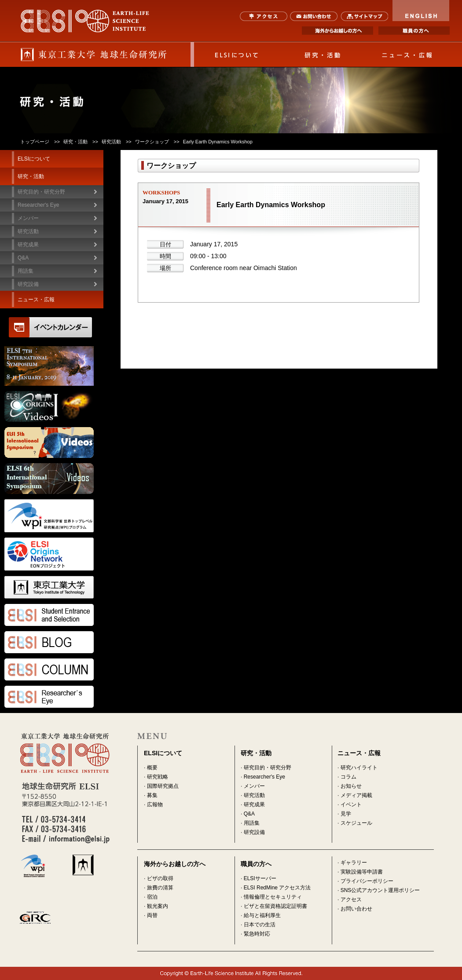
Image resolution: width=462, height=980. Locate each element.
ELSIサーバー (260, 878)
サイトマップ (364, 16)
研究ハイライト (359, 768)
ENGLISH (421, 11)
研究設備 (28, 284)
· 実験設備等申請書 (360, 872)
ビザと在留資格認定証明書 (275, 906)
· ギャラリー (352, 863)
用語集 (26, 271)
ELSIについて (237, 55)
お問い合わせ (314, 16)
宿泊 (152, 897)
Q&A (23, 258)
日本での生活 (260, 925)
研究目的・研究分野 (41, 192)
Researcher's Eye (38, 205)
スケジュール (356, 823)
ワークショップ (152, 142)
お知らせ (351, 786)
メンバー (254, 786)
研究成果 (254, 804)
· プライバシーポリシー (365, 881)
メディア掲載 (356, 795)
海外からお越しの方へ (337, 31)
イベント (351, 804)
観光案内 (158, 906)
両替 (152, 915)
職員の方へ (414, 31)
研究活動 (254, 795)
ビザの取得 (160, 878)
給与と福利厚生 (262, 915)
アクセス (264, 16)
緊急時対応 (257, 934)
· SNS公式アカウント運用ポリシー (379, 890)
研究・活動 (322, 55)
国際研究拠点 (163, 786)
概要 (152, 768)
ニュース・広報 (407, 55)
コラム (348, 777)
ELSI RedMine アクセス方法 (277, 888)
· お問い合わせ (355, 909)
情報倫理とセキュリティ (273, 897)
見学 (346, 814)
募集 (152, 795)
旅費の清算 (160, 888)
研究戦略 (158, 777)
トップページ (35, 142)
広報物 (155, 804)
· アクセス (350, 900)
